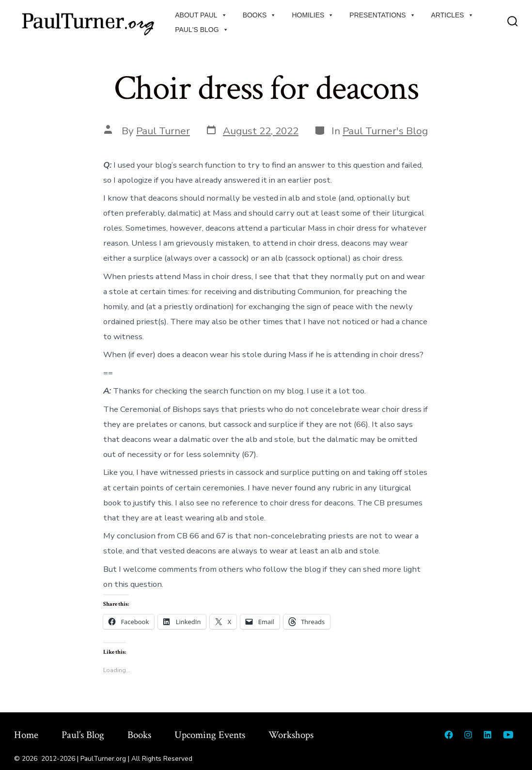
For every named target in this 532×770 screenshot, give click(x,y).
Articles (453, 15)
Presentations (382, 15)
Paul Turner (163, 131)
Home (26, 735)
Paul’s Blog (83, 735)
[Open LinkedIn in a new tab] (487, 735)
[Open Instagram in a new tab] (468, 735)
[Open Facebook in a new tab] (449, 735)
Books (260, 15)
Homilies (313, 15)
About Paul (201, 15)
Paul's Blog (202, 30)
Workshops (291, 735)
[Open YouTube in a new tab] (508, 735)
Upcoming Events (210, 735)
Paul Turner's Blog (385, 131)
